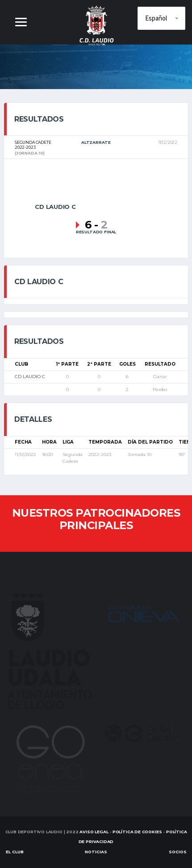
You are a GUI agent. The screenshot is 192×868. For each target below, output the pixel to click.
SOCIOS (178, 852)
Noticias (96, 852)
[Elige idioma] (161, 18)
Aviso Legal (94, 832)
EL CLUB (15, 852)
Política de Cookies (137, 832)
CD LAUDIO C (30, 377)
